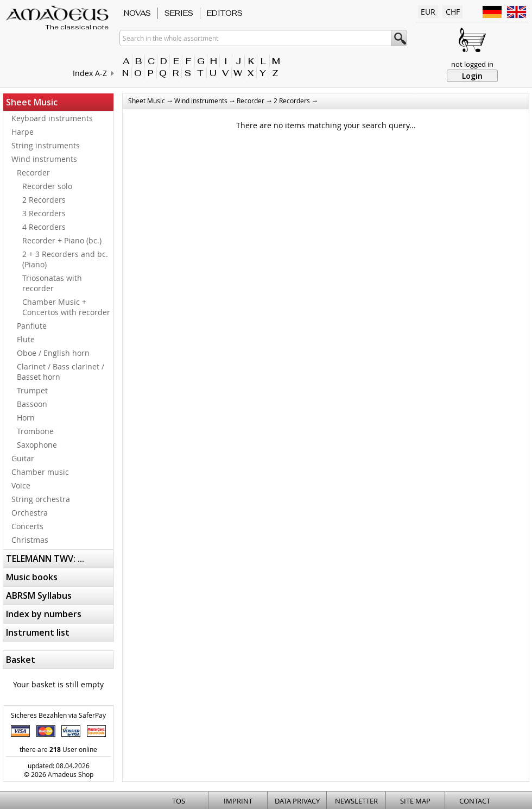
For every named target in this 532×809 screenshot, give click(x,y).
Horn (26, 418)
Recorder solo (47, 186)
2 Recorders (44, 200)
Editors (225, 13)
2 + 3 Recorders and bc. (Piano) (65, 259)
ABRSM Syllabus (39, 595)
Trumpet (32, 390)
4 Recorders (44, 227)
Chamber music (40, 472)
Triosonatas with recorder (52, 283)
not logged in (472, 64)
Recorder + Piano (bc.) (62, 240)
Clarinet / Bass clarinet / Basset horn (61, 372)
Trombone (35, 431)
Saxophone (37, 445)
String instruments (46, 145)
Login (472, 76)
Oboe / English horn (53, 353)
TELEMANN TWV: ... (45, 559)
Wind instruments (44, 159)
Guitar (23, 458)
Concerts (27, 526)
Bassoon (32, 404)
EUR (428, 12)
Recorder (33, 173)
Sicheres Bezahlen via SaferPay (58, 715)
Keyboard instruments (52, 118)
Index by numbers (44, 614)
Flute (26, 339)
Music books (32, 577)
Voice (21, 485)
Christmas (30, 540)
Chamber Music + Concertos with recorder (66, 307)
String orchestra (41, 499)
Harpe (23, 132)
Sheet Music (32, 102)
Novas (137, 13)
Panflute (32, 326)
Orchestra (30, 513)
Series (179, 13)
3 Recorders (44, 213)
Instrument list (38, 632)
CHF (453, 12)
